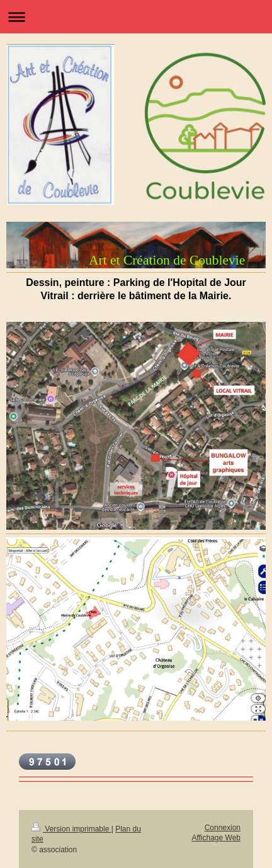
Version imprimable (71, 829)
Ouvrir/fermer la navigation (136, 17)
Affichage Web (216, 838)
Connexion (223, 828)
